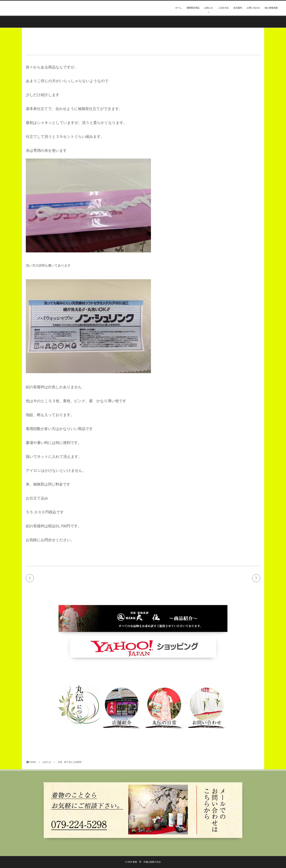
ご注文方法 (223, 8)
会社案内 (238, 8)
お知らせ (209, 8)
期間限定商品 (193, 8)
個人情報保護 (271, 8)
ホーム (178, 8)
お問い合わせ (253, 8)
